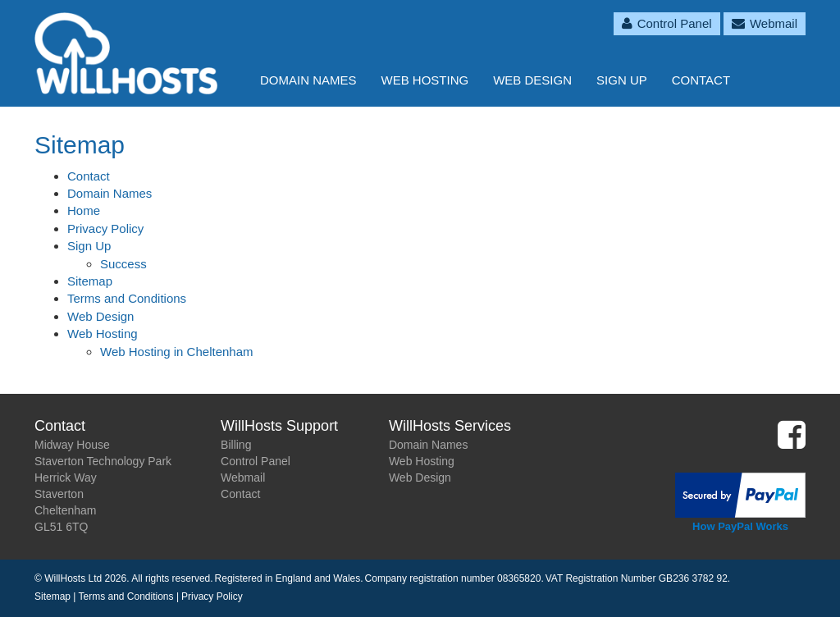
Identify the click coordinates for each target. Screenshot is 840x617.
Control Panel (256, 461)
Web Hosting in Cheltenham (177, 352)
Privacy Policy (105, 229)
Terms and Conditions (127, 298)
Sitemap (90, 281)
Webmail (243, 478)
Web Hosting (425, 80)
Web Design (532, 80)
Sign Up (622, 80)
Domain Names (308, 80)
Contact (701, 80)
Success (123, 264)
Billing (236, 445)
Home (84, 210)
